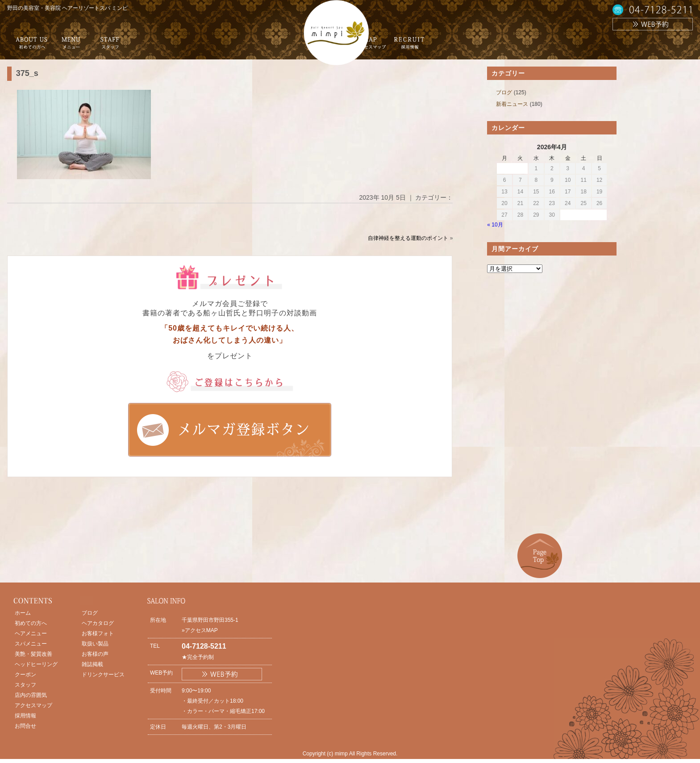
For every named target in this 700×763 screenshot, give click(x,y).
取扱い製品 (95, 644)
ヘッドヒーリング (36, 664)
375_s (27, 73)
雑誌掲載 (92, 664)
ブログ (504, 92)
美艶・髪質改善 (33, 654)
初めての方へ (31, 623)
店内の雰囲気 (31, 695)
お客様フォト (98, 633)
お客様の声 (95, 654)
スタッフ (25, 685)
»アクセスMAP (200, 630)
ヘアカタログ (98, 623)
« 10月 (495, 225)
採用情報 (25, 716)
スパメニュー (31, 644)
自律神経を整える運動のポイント (408, 238)
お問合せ (25, 726)
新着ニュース (512, 104)
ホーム (23, 613)
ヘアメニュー (31, 633)
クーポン (25, 675)
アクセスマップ (33, 705)
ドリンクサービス (103, 675)
